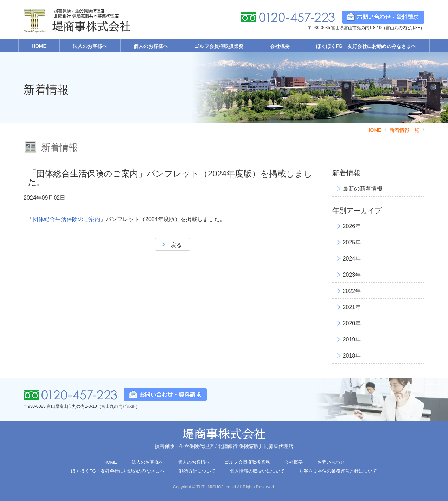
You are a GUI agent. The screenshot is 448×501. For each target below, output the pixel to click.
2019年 (352, 339)
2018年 (352, 356)
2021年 (352, 307)
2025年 (352, 242)
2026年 (352, 226)
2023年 (352, 275)
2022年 (352, 291)
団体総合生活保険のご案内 (66, 219)
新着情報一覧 (404, 130)
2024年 (352, 259)
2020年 (352, 323)
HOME (374, 130)
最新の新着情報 (363, 189)
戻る (176, 245)
